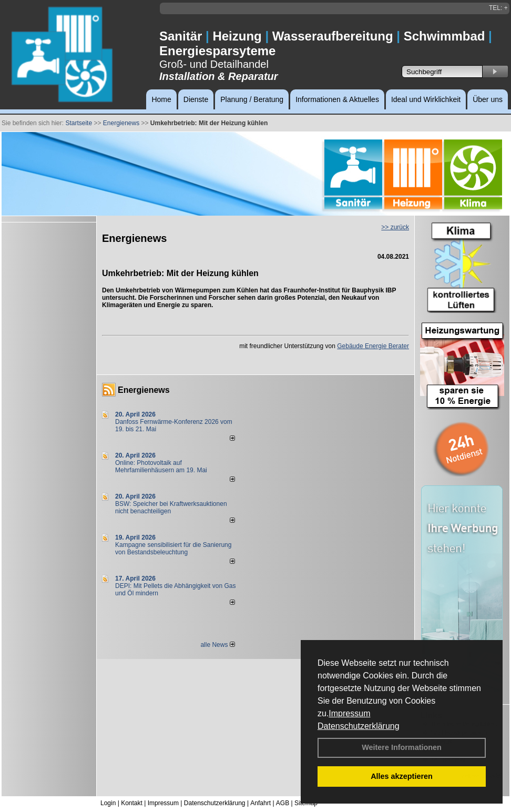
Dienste (196, 99)
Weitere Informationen (402, 747)
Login (108, 803)
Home (161, 99)
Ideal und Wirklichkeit (426, 99)
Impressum (349, 713)
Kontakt (132, 803)
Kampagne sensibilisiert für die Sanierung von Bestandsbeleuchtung (173, 549)
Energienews (144, 390)
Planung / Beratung (252, 99)
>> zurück (395, 227)
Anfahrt (260, 803)
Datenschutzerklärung (359, 726)
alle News (217, 645)
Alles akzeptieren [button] (402, 776)
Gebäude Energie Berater (373, 346)
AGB (283, 803)
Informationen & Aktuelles (337, 99)
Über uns (488, 99)
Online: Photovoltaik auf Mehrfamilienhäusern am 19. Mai (161, 466)
